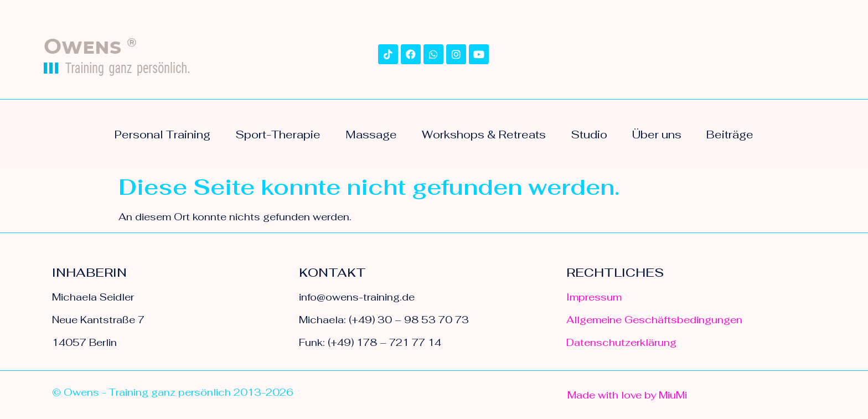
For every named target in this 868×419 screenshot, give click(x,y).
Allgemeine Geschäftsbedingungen (654, 320)
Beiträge (730, 135)
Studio (589, 135)
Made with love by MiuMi (627, 395)
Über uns (657, 135)
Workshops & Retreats (484, 135)
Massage (371, 135)
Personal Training (162, 135)
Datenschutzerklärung (621, 342)
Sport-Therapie (278, 135)
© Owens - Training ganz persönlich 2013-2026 (173, 392)
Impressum (594, 297)
